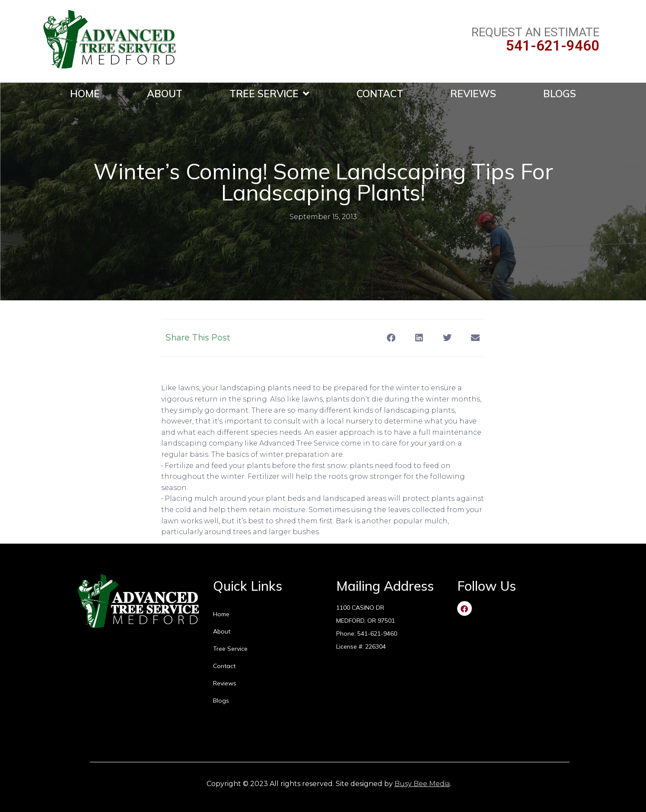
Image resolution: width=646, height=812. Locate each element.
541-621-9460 (553, 46)
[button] (391, 338)
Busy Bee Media (422, 784)
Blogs (560, 94)
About (165, 94)
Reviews (473, 94)
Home (85, 94)
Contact (380, 94)
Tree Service (269, 94)
